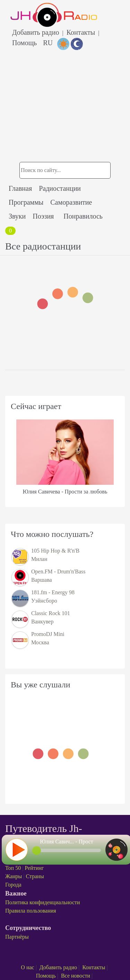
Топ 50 (13, 868)
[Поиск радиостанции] (65, 170)
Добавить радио (36, 32)
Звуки (17, 216)
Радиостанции (60, 188)
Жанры (14, 876)
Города (13, 885)
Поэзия (43, 216)
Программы (26, 202)
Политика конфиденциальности (43, 902)
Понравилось (83, 216)
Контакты (81, 32)
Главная (20, 188)
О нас (27, 967)
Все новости (76, 976)
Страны (35, 876)
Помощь (24, 43)
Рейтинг (34, 868)
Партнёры (17, 937)
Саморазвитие (71, 202)
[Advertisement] (65, 94)
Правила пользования (31, 911)
